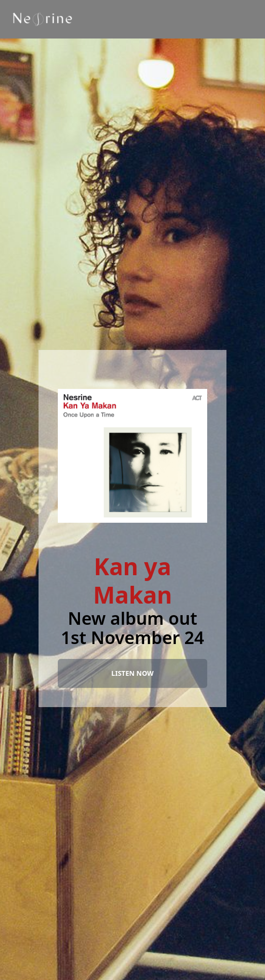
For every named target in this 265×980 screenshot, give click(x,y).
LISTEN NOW (132, 673)
